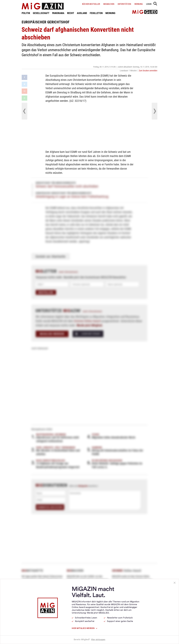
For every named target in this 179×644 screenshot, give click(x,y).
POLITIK (26, 13)
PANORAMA (58, 13)
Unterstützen (124, 4)
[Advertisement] (89, 126)
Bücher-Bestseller (91, 4)
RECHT (71, 13)
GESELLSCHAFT (41, 13)
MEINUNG (110, 13)
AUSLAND (82, 13)
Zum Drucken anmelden (148, 71)
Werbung (139, 4)
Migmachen (109, 4)
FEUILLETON (96, 13)
